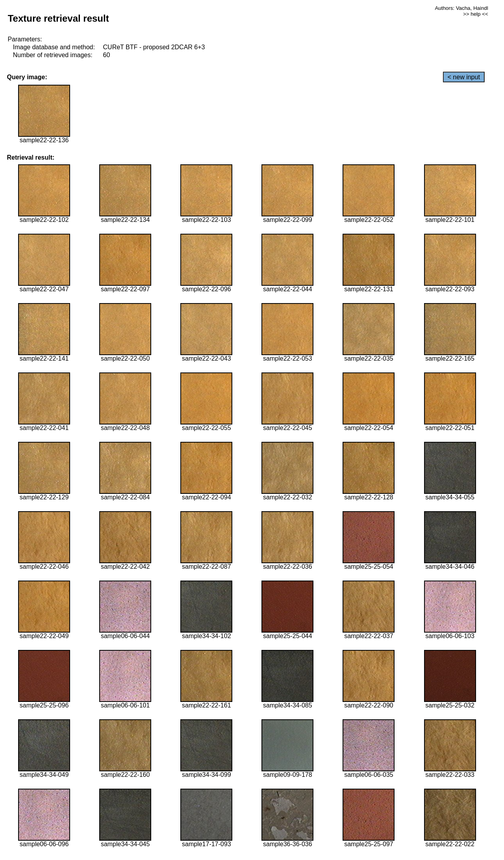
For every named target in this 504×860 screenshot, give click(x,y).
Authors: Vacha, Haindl (461, 8)
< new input (464, 77)
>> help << (476, 14)
